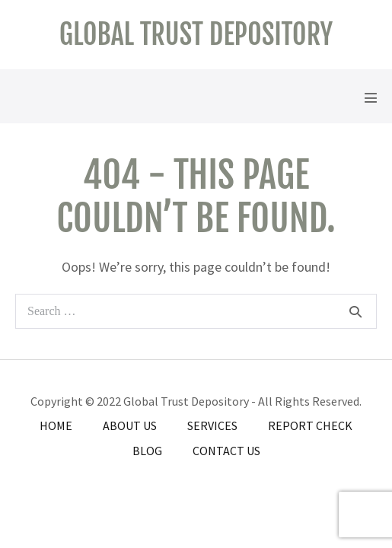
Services (212, 425)
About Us (130, 425)
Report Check (310, 425)
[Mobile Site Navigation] (371, 97)
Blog (147, 451)
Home (56, 425)
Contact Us (226, 451)
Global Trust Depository (196, 35)
